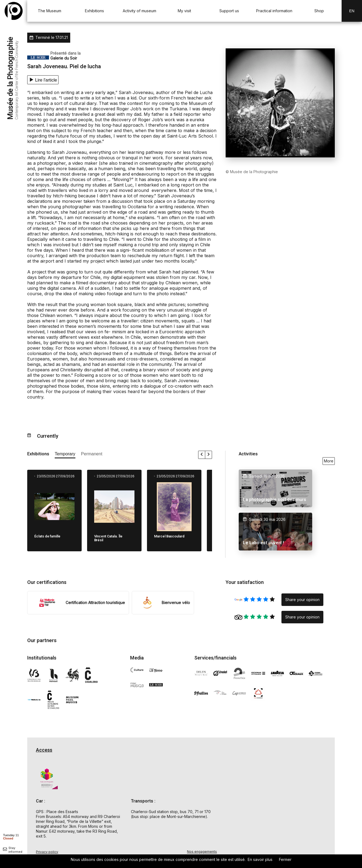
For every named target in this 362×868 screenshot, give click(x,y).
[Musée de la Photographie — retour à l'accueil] (14, 11)
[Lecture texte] (43, 80)
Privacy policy (47, 852)
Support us (229, 11)
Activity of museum (139, 11)
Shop (319, 11)
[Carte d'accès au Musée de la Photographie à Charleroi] (280, 803)
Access (44, 750)
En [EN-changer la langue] (352, 11)
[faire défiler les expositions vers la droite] (208, 455)
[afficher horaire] (11, 836)
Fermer (285, 859)
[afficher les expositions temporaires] (65, 455)
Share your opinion (302, 600)
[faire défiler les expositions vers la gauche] (202, 455)
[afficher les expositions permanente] (92, 455)
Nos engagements (202, 852)
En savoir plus (260, 859)
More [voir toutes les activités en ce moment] (329, 461)
